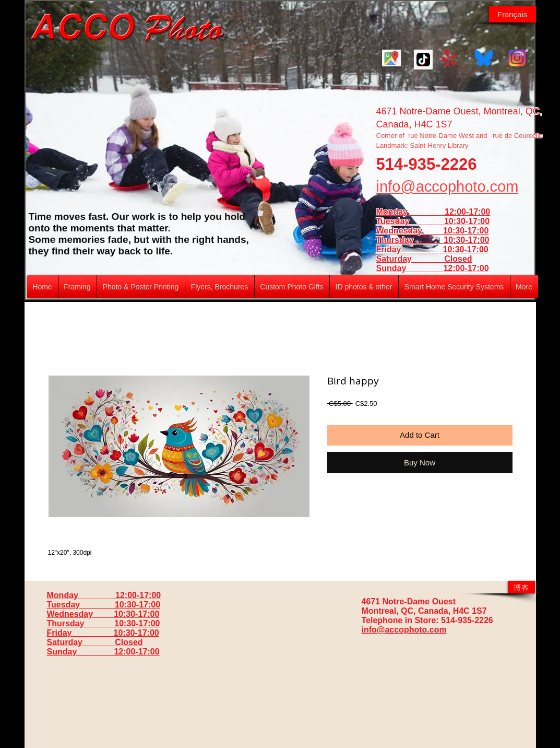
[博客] (521, 587)
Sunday (410, 268)
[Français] (513, 14)
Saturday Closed (424, 259)
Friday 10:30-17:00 (432, 249)
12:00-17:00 (466, 268)
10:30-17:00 (466, 240)
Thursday (410, 240)
